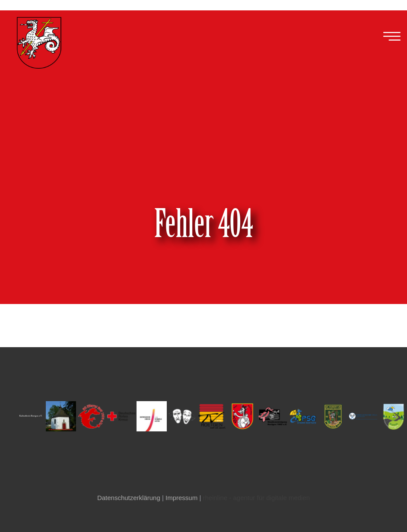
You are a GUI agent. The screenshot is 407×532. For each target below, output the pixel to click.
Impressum (181, 498)
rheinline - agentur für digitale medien (256, 498)
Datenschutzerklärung (129, 498)
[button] (392, 37)
